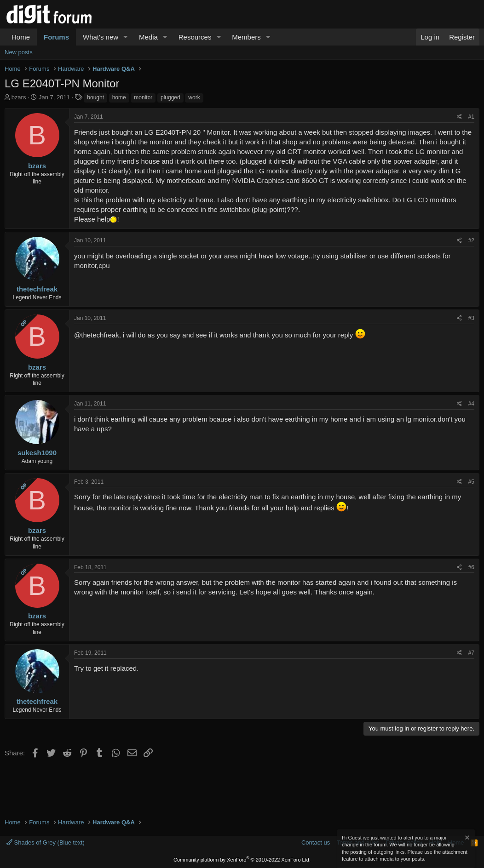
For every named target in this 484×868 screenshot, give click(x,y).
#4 (471, 404)
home (119, 97)
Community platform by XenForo (242, 860)
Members (246, 37)
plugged (170, 97)
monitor (143, 97)
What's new (101, 37)
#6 (471, 567)
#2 (471, 240)
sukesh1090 (37, 453)
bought (95, 97)
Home (21, 37)
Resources (195, 37)
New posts (19, 52)
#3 (471, 318)
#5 (471, 482)
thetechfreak (37, 289)
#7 (471, 653)
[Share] (459, 117)
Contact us (316, 842)
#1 (471, 117)
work (194, 97)
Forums (56, 37)
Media (148, 37)
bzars (19, 97)
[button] (126, 37)
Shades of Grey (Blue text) (46, 842)
